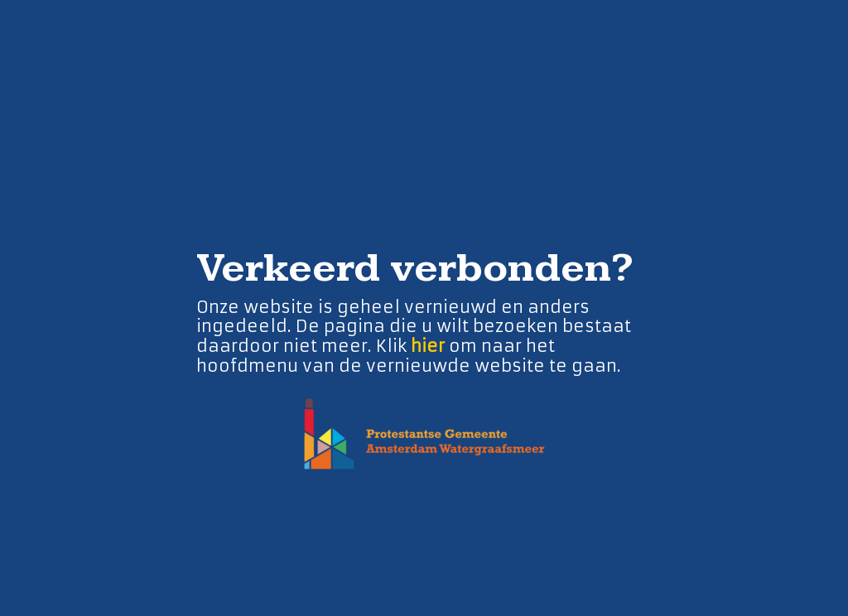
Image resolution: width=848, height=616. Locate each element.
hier (428, 346)
